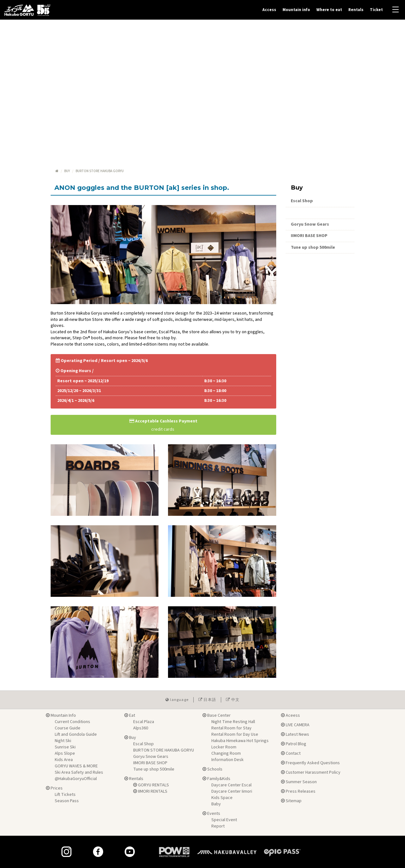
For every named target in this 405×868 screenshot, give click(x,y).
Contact (291, 753)
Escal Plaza (144, 722)
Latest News (295, 734)
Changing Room (226, 753)
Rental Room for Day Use (235, 734)
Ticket (376, 10)
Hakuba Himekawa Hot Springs (240, 741)
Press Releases (298, 791)
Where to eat (329, 10)
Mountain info (296, 10)
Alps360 (141, 728)
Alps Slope (65, 753)
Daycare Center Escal (231, 785)
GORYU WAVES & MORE (76, 766)
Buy (67, 171)
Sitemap (291, 801)
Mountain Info (61, 715)
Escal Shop (302, 201)
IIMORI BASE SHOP (309, 236)
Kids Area (64, 760)
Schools (212, 769)
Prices (54, 788)
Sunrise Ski (65, 747)
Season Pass (67, 801)
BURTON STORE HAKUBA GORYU (164, 750)
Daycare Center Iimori (232, 791)
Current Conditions (72, 722)
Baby (216, 804)
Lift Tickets (65, 795)
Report (218, 826)
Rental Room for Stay (231, 728)
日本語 (207, 700)
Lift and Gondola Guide (76, 734)
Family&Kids (216, 779)
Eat (130, 715)
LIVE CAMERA (295, 725)
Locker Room (224, 747)
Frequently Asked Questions (310, 763)
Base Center (217, 715)
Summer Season (299, 782)
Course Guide (68, 728)
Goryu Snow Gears (310, 224)
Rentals (356, 10)
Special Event (224, 820)
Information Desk (227, 760)
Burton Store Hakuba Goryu (320, 213)
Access (269, 10)
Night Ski (63, 741)
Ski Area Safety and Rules (79, 772)
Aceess (290, 715)
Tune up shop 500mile (313, 247)
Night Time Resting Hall (233, 722)
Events (211, 814)
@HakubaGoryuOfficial (76, 779)
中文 (233, 700)
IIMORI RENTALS (150, 791)
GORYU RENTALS (151, 785)
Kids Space (222, 798)
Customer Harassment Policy (311, 772)
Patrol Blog (294, 744)
